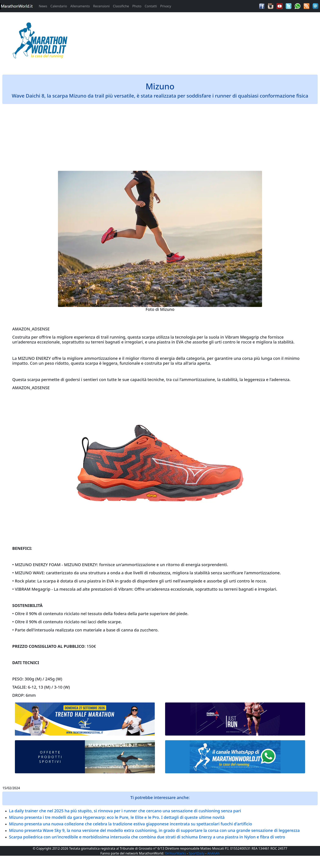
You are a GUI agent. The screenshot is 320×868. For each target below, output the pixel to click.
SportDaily (197, 853)
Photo (137, 6)
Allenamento (80, 6)
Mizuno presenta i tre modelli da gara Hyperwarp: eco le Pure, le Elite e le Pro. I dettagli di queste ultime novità (117, 817)
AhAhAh (213, 853)
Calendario (59, 6)
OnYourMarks (175, 853)
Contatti (151, 6)
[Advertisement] (200, 42)
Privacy (166, 6)
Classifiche (121, 6)
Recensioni (101, 6)
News (43, 6)
